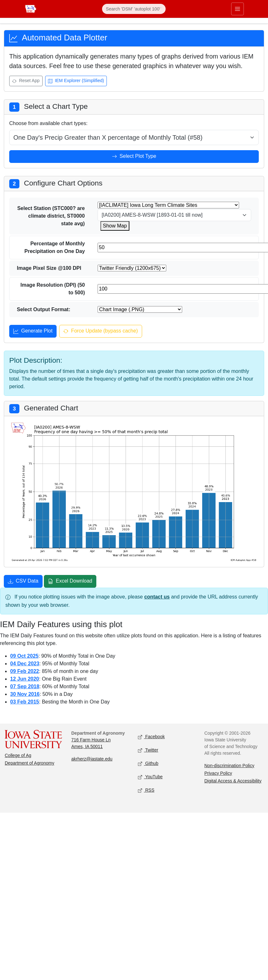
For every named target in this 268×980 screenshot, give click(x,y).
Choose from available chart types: (48, 123)
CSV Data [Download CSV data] (23, 582)
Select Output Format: (44, 309)
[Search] (134, 9)
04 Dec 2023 (25, 664)
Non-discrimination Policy (229, 766)
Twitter (148, 750)
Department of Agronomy (30, 763)
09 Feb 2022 (25, 671)
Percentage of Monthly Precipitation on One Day (55, 247)
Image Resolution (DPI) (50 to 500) (53, 289)
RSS (146, 790)
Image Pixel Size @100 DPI (49, 268)
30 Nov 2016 (25, 694)
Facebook (151, 737)
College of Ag (18, 755)
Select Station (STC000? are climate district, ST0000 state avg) (51, 216)
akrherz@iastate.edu (92, 759)
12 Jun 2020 (25, 679)
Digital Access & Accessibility (233, 781)
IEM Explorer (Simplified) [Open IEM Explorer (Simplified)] (76, 81)
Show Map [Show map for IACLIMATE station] (115, 226)
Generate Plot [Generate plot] (33, 332)
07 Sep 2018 (25, 686)
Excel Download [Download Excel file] (70, 582)
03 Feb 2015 (25, 702)
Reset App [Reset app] (26, 81)
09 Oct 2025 (24, 656)
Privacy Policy (218, 773)
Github (148, 763)
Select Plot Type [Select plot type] (134, 157)
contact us (157, 597)
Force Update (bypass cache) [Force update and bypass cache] (100, 332)
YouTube (150, 777)
